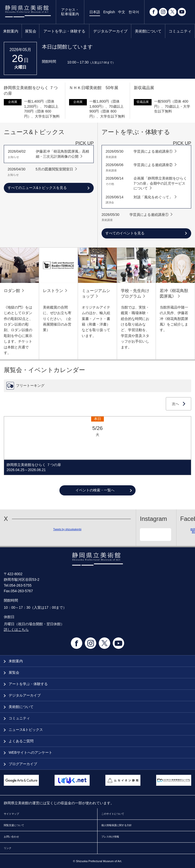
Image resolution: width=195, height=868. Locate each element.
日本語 (95, 12)
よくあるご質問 (19, 741)
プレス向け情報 (110, 837)
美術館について (148, 31)
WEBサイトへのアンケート (28, 752)
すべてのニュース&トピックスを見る (37, 188)
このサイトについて (113, 814)
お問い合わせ (11, 837)
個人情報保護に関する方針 (117, 825)
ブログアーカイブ (20, 764)
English (109, 12)
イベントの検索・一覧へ (95, 490)
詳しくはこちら (16, 630)
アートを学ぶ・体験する (64, 31)
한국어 (134, 12)
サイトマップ (11, 814)
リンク (8, 848)
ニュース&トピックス (23, 730)
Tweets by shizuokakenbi (67, 529)
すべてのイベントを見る (125, 233)
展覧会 (31, 31)
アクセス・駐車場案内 (70, 12)
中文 (122, 12)
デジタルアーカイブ (110, 31)
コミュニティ (180, 31)
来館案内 (11, 31)
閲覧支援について (14, 825)
